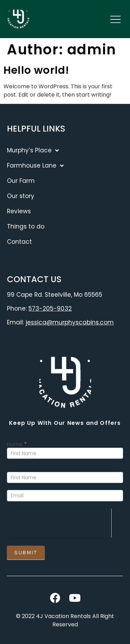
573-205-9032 (50, 308)
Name (17, 445)
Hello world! (36, 70)
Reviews (19, 211)
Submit (26, 553)
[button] (115, 20)
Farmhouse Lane (35, 166)
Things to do (26, 226)
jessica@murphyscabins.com (70, 322)
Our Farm (21, 181)
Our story (21, 196)
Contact (19, 242)
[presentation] (59, 522)
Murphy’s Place (33, 150)
